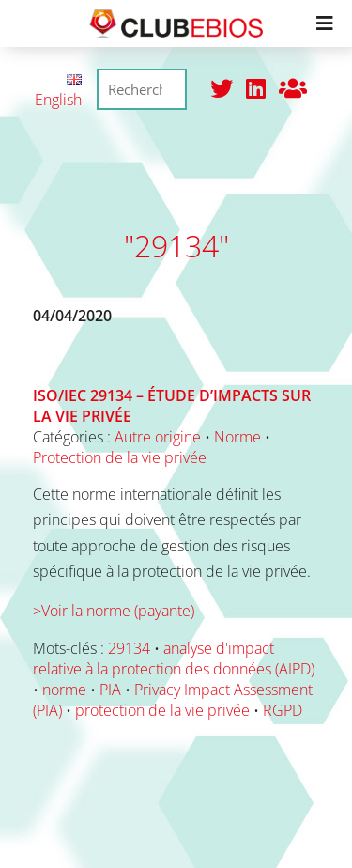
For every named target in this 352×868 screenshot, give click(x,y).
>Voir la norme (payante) (114, 611)
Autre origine (158, 437)
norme (64, 690)
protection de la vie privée (162, 710)
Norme (237, 437)
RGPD (283, 710)
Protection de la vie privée (120, 457)
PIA (110, 690)
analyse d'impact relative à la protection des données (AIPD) (174, 659)
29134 (129, 648)
